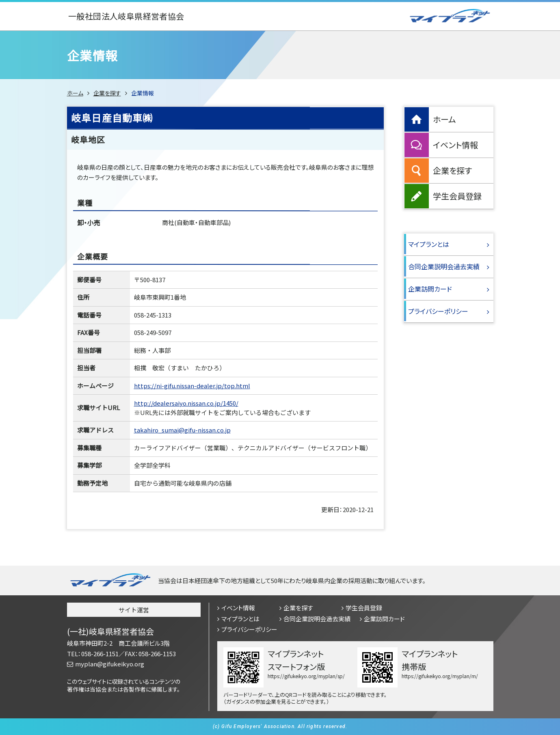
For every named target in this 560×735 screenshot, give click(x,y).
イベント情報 (455, 145)
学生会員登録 (457, 196)
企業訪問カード (430, 289)
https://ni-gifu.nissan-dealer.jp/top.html (192, 386)
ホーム (75, 93)
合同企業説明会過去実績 (444, 266)
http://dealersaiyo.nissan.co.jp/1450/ (186, 403)
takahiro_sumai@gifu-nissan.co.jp (182, 430)
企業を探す (107, 93)
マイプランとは (429, 244)
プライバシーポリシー (438, 311)
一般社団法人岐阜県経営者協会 (126, 16)
